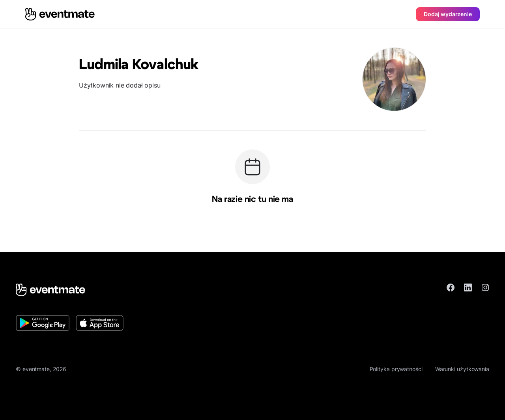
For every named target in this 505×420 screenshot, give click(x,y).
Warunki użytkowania (462, 369)
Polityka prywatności (396, 369)
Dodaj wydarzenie (448, 14)
